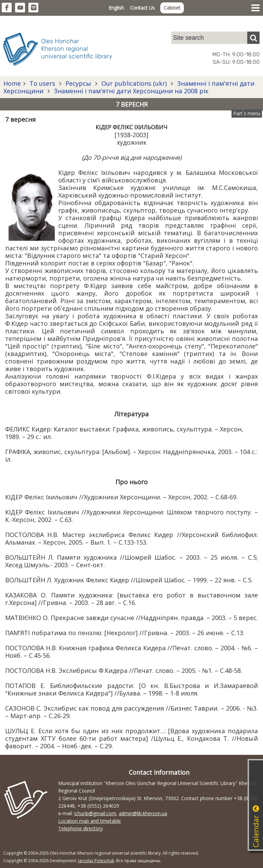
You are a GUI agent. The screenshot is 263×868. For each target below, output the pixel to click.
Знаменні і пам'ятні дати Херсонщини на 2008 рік (130, 91)
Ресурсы (78, 83)
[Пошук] (253, 38)
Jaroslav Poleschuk (96, 861)
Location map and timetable (90, 821)
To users (42, 83)
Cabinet (172, 8)
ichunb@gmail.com (95, 813)
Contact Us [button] (142, 8)
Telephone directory (80, 828)
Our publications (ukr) (134, 83)
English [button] (116, 8)
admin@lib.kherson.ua (143, 813)
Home (12, 83)
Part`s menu (247, 113)
